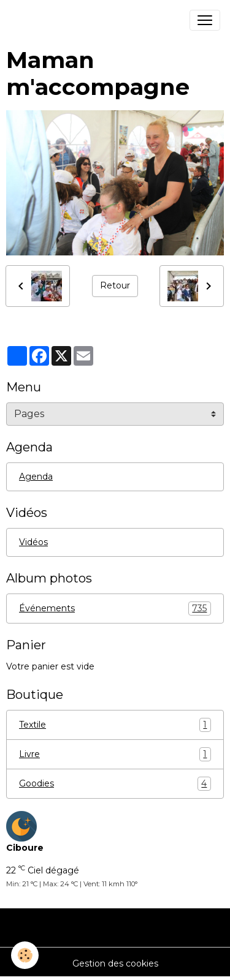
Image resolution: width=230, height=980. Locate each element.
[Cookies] (25, 955)
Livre (115, 754)
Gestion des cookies (115, 963)
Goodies (115, 784)
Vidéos (33, 542)
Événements (115, 609)
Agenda (36, 477)
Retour (115, 285)
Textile (115, 725)
